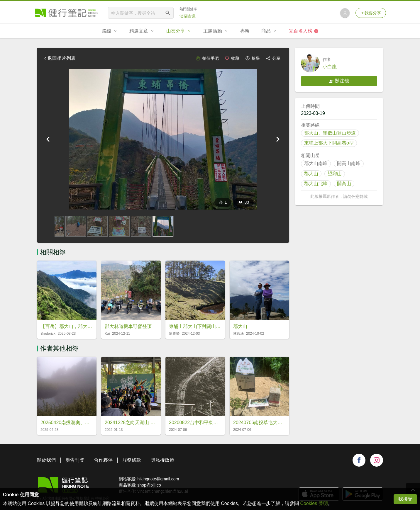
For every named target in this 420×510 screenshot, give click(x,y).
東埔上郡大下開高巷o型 (329, 143)
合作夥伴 (103, 460)
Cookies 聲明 (314, 503)
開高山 (344, 184)
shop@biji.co (149, 485)
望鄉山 (335, 174)
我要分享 (371, 13)
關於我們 (46, 460)
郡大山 (311, 174)
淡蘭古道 (188, 16)
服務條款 (132, 460)
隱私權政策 (162, 460)
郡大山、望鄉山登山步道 (330, 133)
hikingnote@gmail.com (158, 479)
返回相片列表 (59, 58)
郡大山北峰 (316, 184)
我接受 (405, 499)
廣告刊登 (75, 460)
